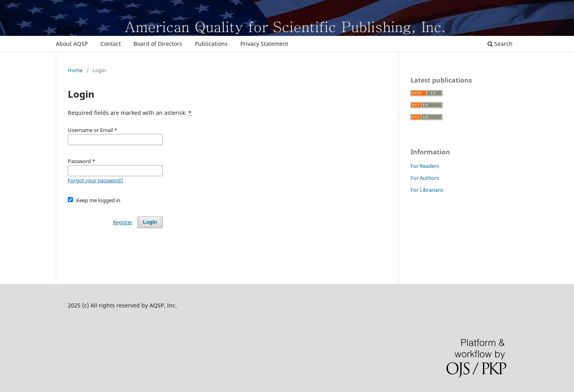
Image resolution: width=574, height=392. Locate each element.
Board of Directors (158, 44)
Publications (211, 44)
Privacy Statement (264, 44)
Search (500, 44)
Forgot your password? (96, 180)
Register (486, 6)
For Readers (425, 166)
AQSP (69, 30)
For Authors (425, 178)
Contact (111, 44)
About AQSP (72, 44)
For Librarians (427, 190)
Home (75, 70)
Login (511, 6)
